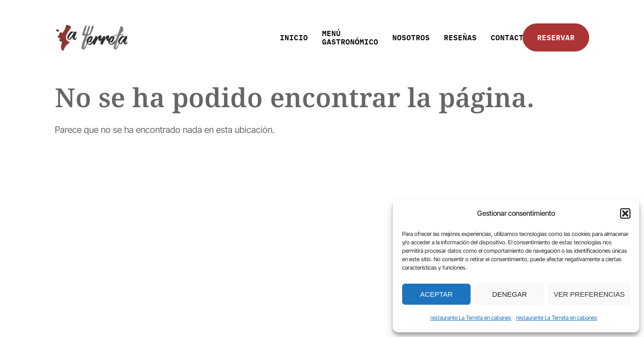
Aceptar (436, 294)
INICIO (294, 37)
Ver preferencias (589, 294)
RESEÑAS (460, 37)
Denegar (509, 294)
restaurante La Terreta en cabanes (471, 318)
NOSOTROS (411, 37)
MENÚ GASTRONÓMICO (350, 37)
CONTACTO (509, 37)
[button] (625, 213)
